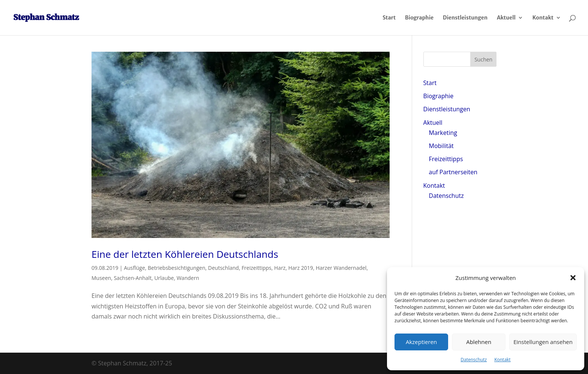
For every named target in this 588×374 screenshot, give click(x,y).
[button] (573, 278)
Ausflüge (134, 268)
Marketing (443, 133)
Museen (101, 278)
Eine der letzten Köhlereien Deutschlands (185, 254)
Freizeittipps (256, 268)
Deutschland (223, 268)
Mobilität (441, 146)
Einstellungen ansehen (543, 342)
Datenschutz (474, 360)
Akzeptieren (421, 342)
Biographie (419, 18)
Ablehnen (479, 342)
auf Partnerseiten (453, 172)
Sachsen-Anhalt (133, 278)
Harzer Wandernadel (341, 268)
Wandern (188, 278)
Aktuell (506, 18)
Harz (280, 268)
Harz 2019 (301, 268)
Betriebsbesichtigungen (177, 268)
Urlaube (164, 278)
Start (389, 18)
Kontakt (502, 360)
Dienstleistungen (465, 18)
